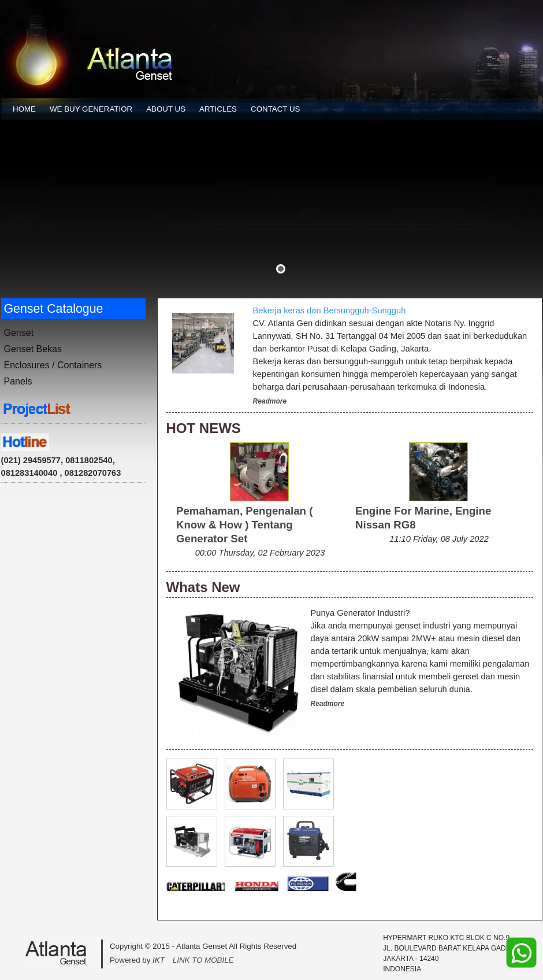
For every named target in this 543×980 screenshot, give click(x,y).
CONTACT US (275, 109)
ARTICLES (218, 109)
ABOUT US (166, 109)
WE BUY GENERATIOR (91, 109)
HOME (24, 109)
